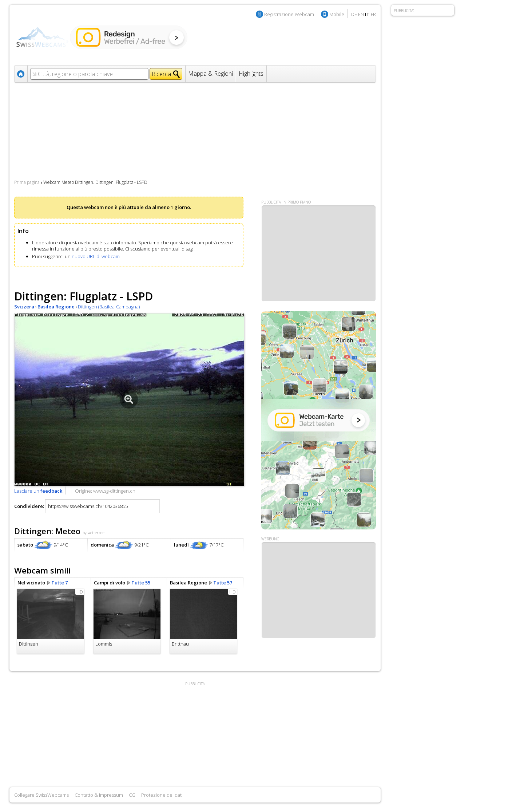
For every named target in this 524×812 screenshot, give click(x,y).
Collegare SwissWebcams (41, 795)
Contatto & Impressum (99, 795)
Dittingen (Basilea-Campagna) (109, 307)
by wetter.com (94, 533)
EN (361, 14)
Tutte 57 (223, 583)
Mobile (337, 14)
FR (373, 14)
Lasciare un (38, 491)
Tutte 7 (59, 583)
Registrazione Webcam (289, 14)
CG (132, 795)
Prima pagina (27, 182)
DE (354, 14)
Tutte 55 (141, 583)
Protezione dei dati (162, 795)
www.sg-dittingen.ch (114, 491)
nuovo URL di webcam (96, 256)
